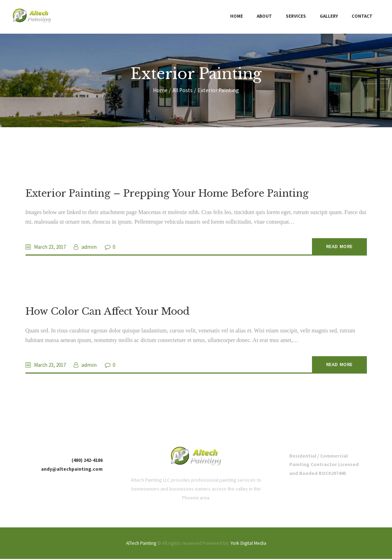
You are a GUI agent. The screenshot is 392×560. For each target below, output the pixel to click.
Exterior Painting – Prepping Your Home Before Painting (170, 194)
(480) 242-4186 (87, 461)
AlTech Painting (140, 544)
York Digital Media (249, 544)
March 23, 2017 (52, 247)
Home (160, 90)
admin (93, 247)
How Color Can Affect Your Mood (110, 312)
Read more (335, 247)
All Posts (183, 90)
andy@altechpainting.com (72, 470)
